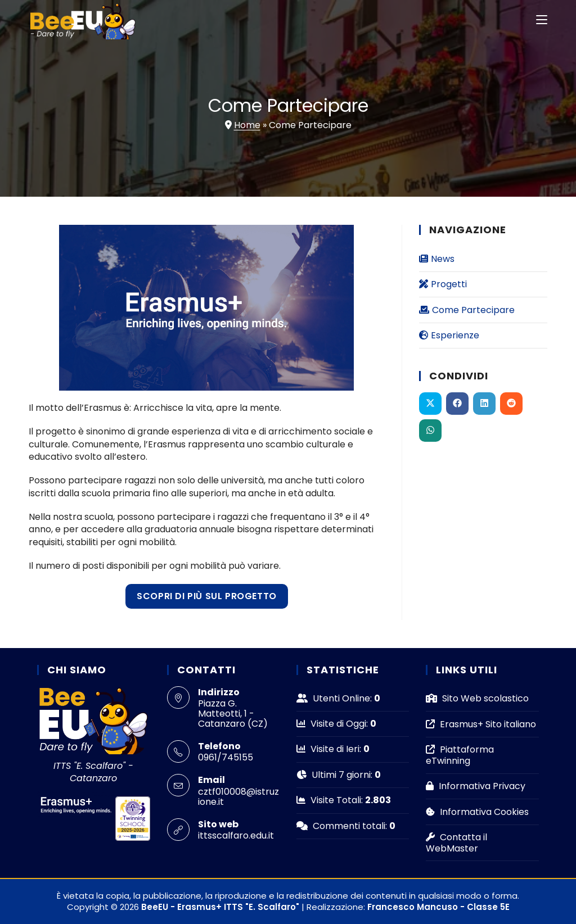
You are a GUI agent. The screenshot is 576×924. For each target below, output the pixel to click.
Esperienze (449, 335)
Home (247, 125)
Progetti (443, 284)
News (437, 259)
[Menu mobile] (542, 19)
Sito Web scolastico (477, 698)
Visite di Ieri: (330, 749)
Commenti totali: (343, 826)
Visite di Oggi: (333, 724)
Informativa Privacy (476, 786)
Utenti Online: (335, 698)
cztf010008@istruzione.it (238, 797)
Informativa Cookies (477, 812)
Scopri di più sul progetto (207, 596)
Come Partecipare (467, 310)
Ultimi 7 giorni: (336, 775)
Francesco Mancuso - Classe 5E (438, 907)
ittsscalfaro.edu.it (236, 835)
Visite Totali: (331, 800)
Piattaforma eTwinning (460, 755)
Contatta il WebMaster (456, 843)
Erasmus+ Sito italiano (481, 724)
